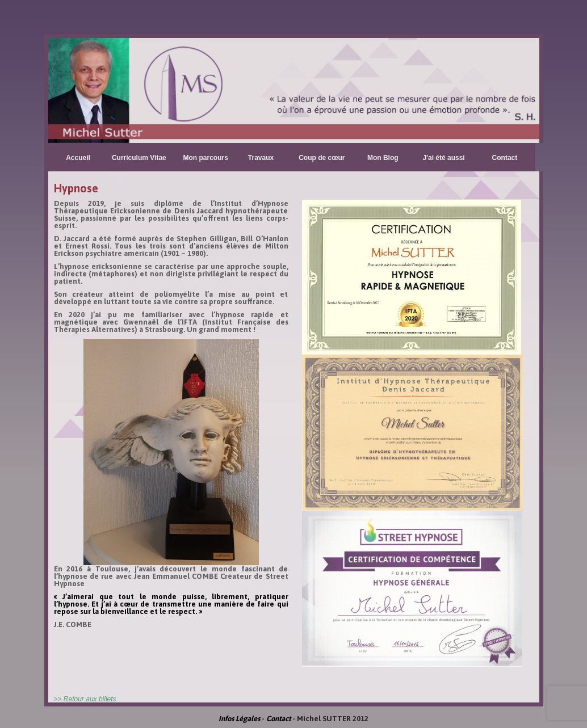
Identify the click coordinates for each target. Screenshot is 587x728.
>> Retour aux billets (85, 699)
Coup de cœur (322, 158)
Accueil (78, 158)
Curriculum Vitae (139, 158)
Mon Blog (383, 158)
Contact (505, 158)
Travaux (261, 158)
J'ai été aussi (443, 158)
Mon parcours (206, 158)
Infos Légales (239, 719)
